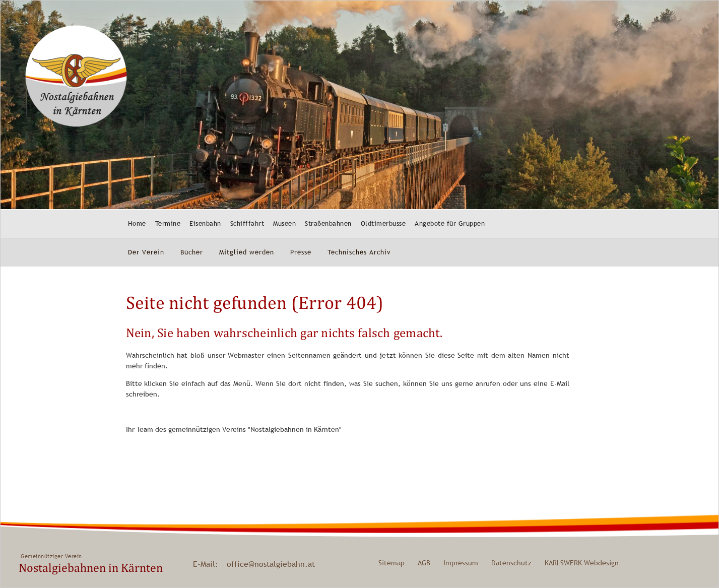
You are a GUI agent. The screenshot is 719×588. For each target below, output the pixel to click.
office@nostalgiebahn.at (271, 564)
